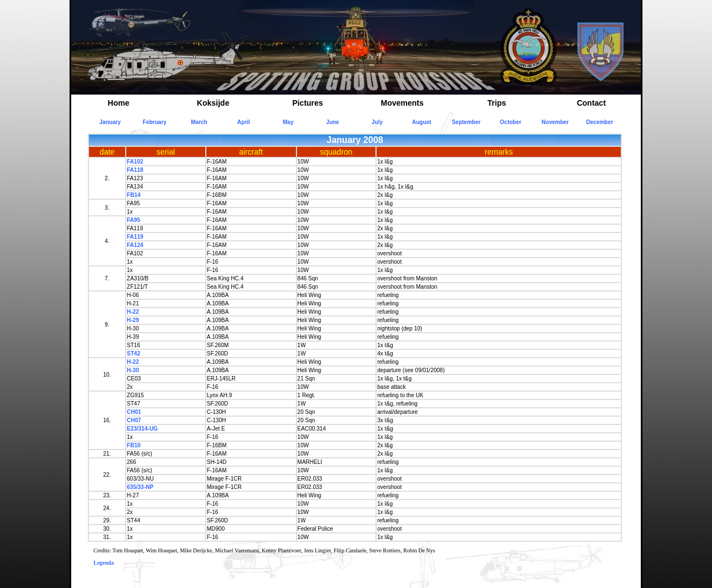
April (244, 122)
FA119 (135, 237)
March (199, 122)
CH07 (134, 420)
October (511, 122)
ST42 (133, 354)
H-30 (133, 370)
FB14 (133, 195)
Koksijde (213, 103)
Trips (496, 103)
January (110, 122)
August (422, 122)
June (332, 122)
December (600, 122)
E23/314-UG (142, 429)
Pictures (307, 103)
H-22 (133, 312)
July (377, 122)
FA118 (135, 170)
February (155, 122)
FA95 (133, 220)
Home (119, 103)
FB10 (133, 445)
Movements (402, 103)
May (288, 122)
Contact (591, 103)
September (466, 122)
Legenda (104, 563)
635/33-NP (140, 487)
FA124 (135, 245)
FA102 (135, 162)
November (555, 122)
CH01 (134, 412)
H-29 (133, 320)
